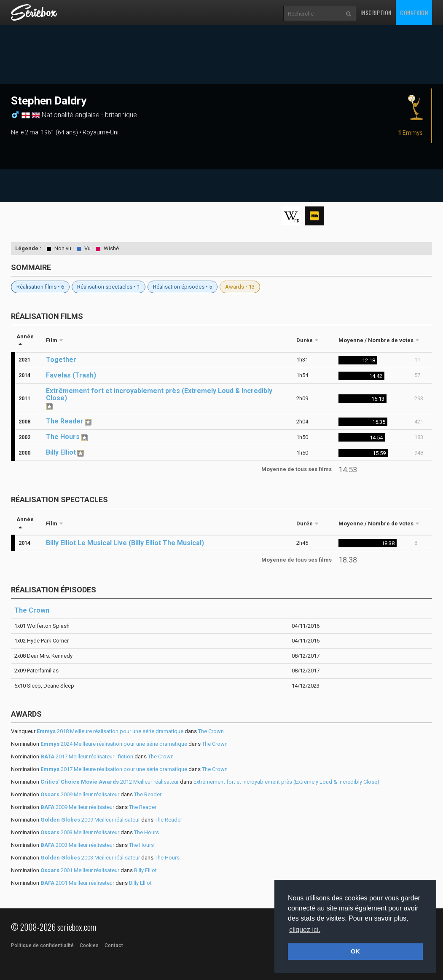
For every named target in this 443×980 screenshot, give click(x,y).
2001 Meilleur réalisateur (80, 870)
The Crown (32, 610)
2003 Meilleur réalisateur (80, 832)
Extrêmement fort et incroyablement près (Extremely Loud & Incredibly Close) (159, 394)
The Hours (63, 437)
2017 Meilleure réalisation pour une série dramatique (114, 769)
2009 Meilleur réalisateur (80, 794)
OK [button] (355, 951)
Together (61, 360)
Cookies (89, 945)
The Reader (65, 421)
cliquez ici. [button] (305, 930)
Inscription (376, 12)
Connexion (414, 12)
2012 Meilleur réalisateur (110, 782)
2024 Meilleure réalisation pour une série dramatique (114, 744)
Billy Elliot (61, 452)
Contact (114, 945)
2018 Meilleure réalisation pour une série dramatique (110, 731)
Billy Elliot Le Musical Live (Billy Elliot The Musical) (125, 543)
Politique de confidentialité (42, 945)
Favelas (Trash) (71, 375)
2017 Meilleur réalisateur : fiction (87, 756)
